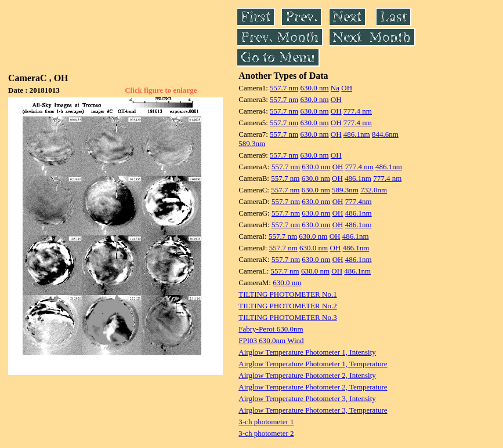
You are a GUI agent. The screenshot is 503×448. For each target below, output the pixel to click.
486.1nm (357, 134)
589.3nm (252, 143)
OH (347, 88)
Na (335, 88)
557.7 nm (284, 88)
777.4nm (359, 201)
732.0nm (374, 190)
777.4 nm (358, 111)
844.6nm (385, 134)
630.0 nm (314, 88)
